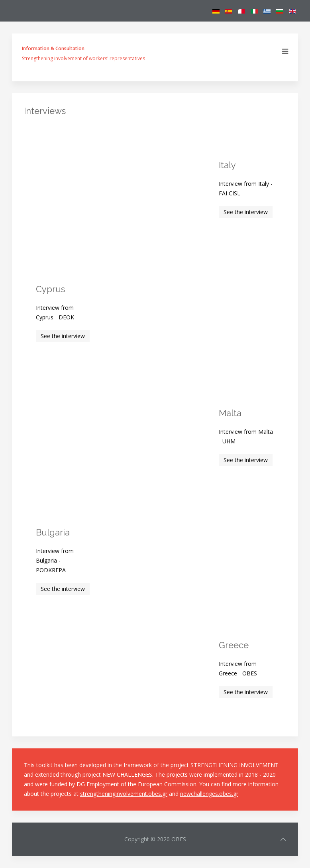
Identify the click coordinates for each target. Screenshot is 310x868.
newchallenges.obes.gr (209, 794)
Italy (227, 165)
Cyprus (50, 289)
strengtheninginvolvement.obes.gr (124, 794)
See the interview (246, 212)
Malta (230, 413)
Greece (234, 645)
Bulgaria (53, 532)
